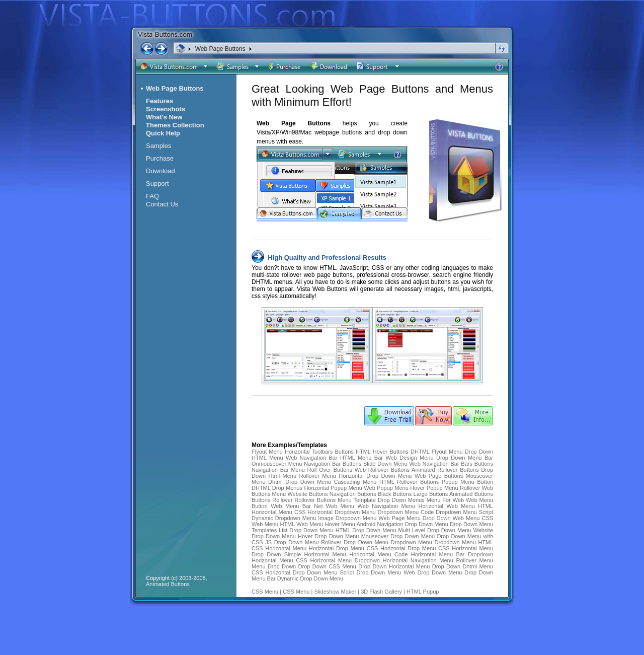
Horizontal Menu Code (378, 554)
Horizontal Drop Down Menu (375, 476)
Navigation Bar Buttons (333, 464)
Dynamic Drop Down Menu (310, 578)
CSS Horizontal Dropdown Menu (335, 512)
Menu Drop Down (274, 566)
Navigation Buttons (353, 494)
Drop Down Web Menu (452, 518)
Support (157, 184)
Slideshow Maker (335, 592)
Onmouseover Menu (277, 464)
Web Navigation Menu (387, 506)
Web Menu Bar (291, 506)
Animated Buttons (471, 494)
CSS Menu (265, 592)
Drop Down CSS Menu (327, 566)
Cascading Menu (355, 482)
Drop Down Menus (401, 500)
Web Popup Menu (386, 488)
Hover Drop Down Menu (328, 536)
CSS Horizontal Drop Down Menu (295, 572)
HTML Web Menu (301, 524)
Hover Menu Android (350, 524)
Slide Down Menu (385, 464)
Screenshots (166, 109)
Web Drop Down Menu (433, 572)
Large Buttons (431, 494)
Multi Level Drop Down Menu (435, 530)
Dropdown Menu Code (406, 512)
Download (160, 171)
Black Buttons (395, 494)
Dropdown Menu (412, 542)
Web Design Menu (409, 458)
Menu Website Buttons (300, 494)
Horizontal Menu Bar (438, 554)
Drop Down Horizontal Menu (394, 566)
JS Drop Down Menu (292, 542)
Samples (159, 146)
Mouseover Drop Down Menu (399, 536)
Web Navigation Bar (311, 458)
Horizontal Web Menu (447, 506)
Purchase (160, 158)
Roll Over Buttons (330, 470)
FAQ (152, 196)
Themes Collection (175, 125)
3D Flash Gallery (381, 592)
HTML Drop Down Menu (366, 530)
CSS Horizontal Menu (279, 548)
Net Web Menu (334, 506)
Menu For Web (445, 500)
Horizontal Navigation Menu (418, 560)
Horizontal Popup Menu (333, 488)
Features (159, 101)
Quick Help (163, 133)
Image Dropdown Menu (347, 518)
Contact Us (162, 204)
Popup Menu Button (467, 482)
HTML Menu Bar (361, 458)
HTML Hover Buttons (382, 452)
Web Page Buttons (220, 49)
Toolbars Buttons (333, 452)
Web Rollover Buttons (382, 470)
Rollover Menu (318, 476)
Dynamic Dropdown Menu (284, 518)
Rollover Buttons (315, 500)
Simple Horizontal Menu (315, 554)
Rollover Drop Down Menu (355, 542)
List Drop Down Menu (306, 530)
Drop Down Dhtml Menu (463, 566)
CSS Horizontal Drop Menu (401, 548)
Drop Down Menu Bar (465, 458)
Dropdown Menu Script (464, 512)
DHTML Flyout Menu (436, 452)
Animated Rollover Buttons (445, 470)
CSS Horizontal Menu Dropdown (338, 560)
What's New (164, 117)
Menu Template (357, 500)
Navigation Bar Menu (278, 470)
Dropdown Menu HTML (463, 542)
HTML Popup (423, 592)
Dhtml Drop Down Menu (300, 482)
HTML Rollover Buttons (409, 482)
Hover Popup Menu (434, 488)
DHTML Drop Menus (277, 488)
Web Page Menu (399, 518)
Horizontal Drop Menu (337, 548)
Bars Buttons (477, 464)
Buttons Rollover (272, 500)
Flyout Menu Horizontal (281, 452)
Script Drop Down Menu (371, 572)
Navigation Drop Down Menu (414, 524)
